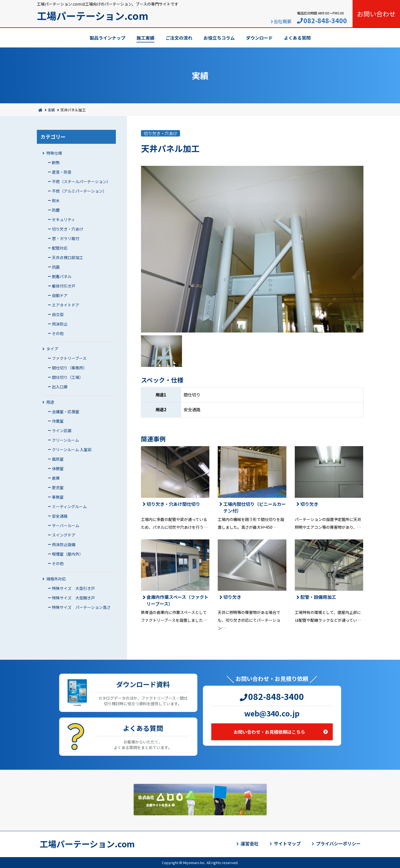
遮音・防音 (62, 172)
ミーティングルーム (69, 506)
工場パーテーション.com (93, 15)
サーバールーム (66, 525)
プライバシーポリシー (338, 843)
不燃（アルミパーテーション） (79, 191)
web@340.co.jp (272, 713)
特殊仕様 (54, 153)
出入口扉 (60, 387)
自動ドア (60, 295)
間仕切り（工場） (68, 377)
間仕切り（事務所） (70, 368)
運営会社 (250, 843)
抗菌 (56, 267)
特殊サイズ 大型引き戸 (73, 588)
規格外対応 (56, 579)
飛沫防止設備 (64, 544)
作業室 (58, 421)
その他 (58, 333)
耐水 (56, 200)
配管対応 (60, 248)
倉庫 (56, 478)
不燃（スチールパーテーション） (81, 181)
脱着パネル (62, 276)
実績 (51, 110)
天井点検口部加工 (68, 257)
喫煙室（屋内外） (68, 554)
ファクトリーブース (69, 358)
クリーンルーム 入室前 (72, 449)
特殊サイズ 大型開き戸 (73, 598)
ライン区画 (62, 431)
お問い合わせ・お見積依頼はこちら (269, 732)
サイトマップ (287, 843)
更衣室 (58, 487)
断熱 (56, 162)
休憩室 (58, 468)
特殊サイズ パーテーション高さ (81, 607)
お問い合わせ (376, 14)
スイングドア (64, 535)
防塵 (56, 210)
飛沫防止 (60, 324)
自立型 (58, 314)
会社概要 (282, 21)
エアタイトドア (66, 305)
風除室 (58, 459)
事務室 (58, 497)
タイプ (52, 349)
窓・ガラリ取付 (66, 238)
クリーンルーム (65, 440)
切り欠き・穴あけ (68, 229)
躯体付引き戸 (64, 286)
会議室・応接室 (66, 412)
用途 (50, 402)
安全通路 (60, 516)
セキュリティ (64, 219)
